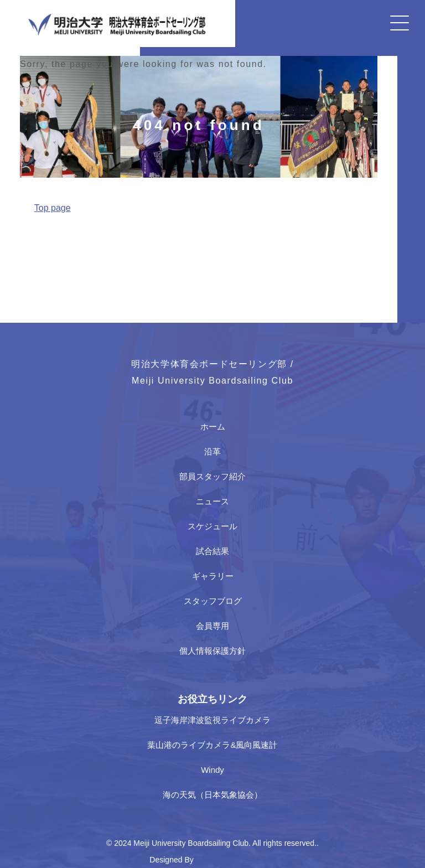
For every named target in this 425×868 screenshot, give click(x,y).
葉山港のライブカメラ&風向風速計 (212, 745)
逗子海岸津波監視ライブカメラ (212, 720)
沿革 (212, 451)
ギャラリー (213, 576)
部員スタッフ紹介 (212, 476)
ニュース (212, 501)
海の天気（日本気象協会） (212, 795)
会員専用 (212, 626)
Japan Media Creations (236, 860)
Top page (53, 208)
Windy (212, 770)
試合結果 (212, 551)
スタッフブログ (213, 601)
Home (30, 234)
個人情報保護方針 (212, 651)
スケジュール (212, 526)
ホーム (213, 427)
